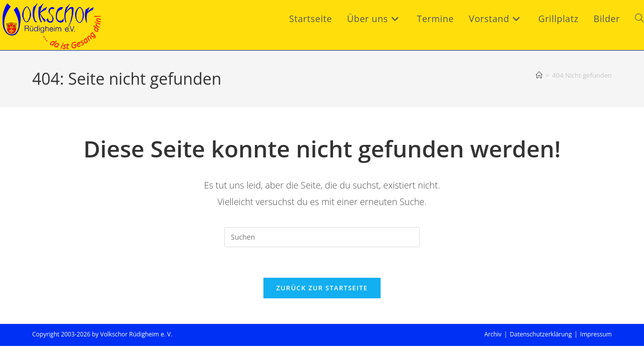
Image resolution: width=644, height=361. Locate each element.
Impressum (596, 334)
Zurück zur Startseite (322, 288)
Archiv (493, 334)
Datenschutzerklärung (541, 334)
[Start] (539, 75)
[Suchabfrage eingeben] (322, 237)
